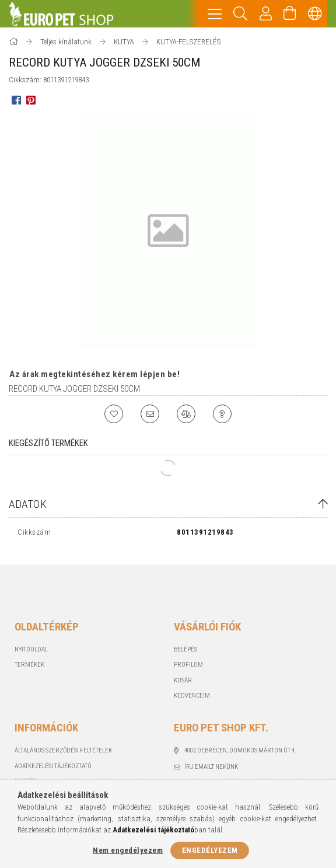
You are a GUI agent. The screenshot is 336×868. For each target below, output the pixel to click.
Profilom (188, 665)
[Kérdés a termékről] (222, 414)
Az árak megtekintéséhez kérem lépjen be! (94, 374)
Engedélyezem (210, 850)
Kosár (183, 680)
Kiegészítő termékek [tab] (48, 443)
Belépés (185, 649)
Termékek (29, 665)
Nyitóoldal (31, 649)
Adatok (28, 504)
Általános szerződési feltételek (63, 750)
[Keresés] (241, 14)
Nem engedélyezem (128, 850)
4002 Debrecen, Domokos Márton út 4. (240, 750)
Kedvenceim (192, 696)
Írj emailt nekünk (211, 767)
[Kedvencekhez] (114, 414)
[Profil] (266, 14)
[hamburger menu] (215, 14)
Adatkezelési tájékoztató (53, 766)
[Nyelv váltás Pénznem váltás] (315, 14)
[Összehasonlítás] (186, 414)
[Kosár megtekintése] (290, 14)
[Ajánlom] (150, 414)
